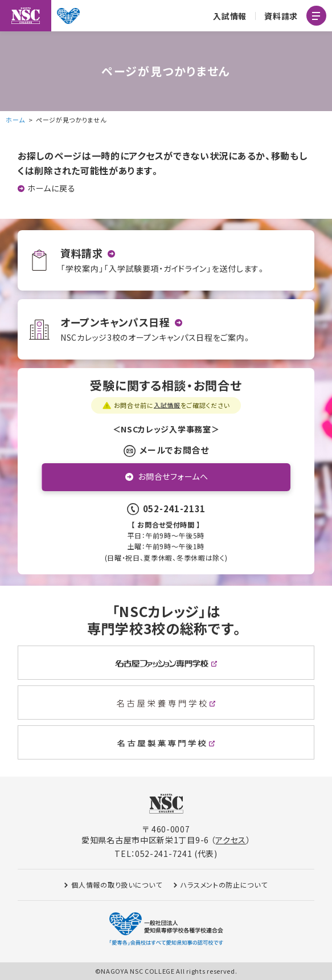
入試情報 (230, 16)
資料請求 (281, 16)
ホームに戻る (51, 188)
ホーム (15, 120)
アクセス (231, 840)
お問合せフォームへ (173, 476)
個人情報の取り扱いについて (116, 885)
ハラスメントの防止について (224, 885)
